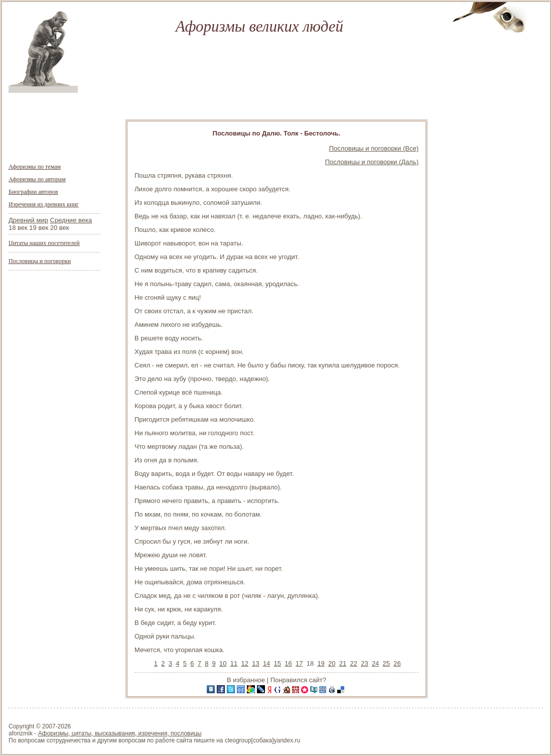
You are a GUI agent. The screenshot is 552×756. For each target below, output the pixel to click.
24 (375, 663)
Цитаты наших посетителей (44, 243)
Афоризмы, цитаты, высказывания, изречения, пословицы (120, 733)
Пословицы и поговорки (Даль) (372, 162)
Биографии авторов (33, 192)
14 (266, 663)
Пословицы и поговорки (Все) (374, 148)
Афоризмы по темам (35, 167)
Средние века (71, 220)
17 (299, 663)
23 (364, 663)
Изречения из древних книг (44, 204)
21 (343, 663)
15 (278, 663)
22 (353, 663)
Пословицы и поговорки (40, 261)
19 (321, 663)
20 (332, 663)
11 (234, 663)
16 (288, 663)
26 (397, 663)
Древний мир (28, 220)
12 (244, 663)
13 (255, 663)
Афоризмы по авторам (37, 179)
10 (223, 663)
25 (386, 663)
